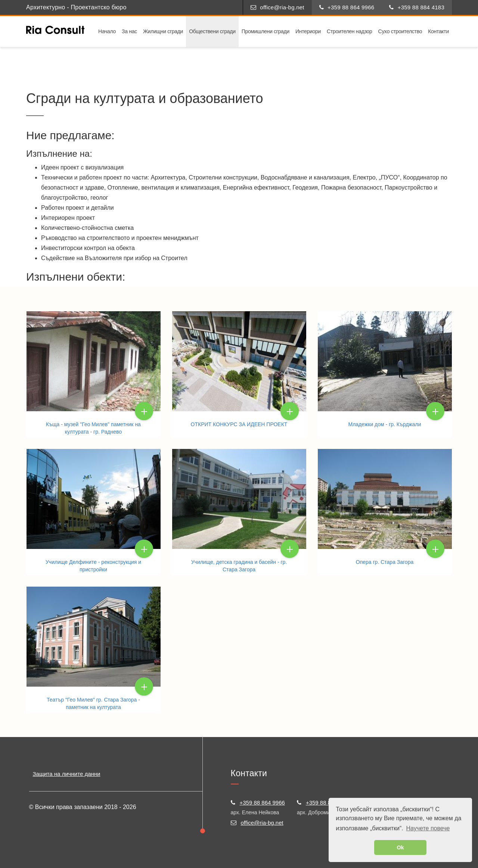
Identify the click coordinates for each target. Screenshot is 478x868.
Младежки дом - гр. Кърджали (385, 424)
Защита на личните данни (67, 774)
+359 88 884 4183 (417, 7)
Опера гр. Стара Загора (385, 562)
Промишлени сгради (266, 31)
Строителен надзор (350, 31)
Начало (107, 31)
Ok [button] (400, 847)
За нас (129, 31)
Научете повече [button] (428, 828)
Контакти (438, 31)
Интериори (308, 31)
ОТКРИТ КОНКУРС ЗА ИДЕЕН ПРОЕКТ (239, 424)
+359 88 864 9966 (347, 7)
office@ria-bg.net (277, 7)
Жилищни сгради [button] (163, 31)
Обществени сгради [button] (212, 31)
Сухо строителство (400, 31)
